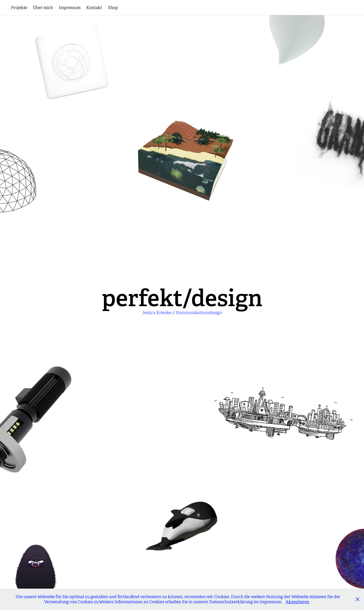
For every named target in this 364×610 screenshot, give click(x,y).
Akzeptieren (297, 602)
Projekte (19, 8)
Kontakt (94, 8)
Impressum (70, 8)
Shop (113, 8)
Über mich (43, 8)
